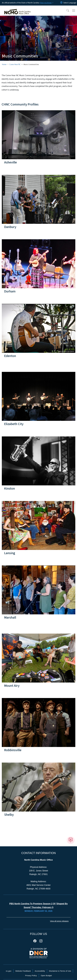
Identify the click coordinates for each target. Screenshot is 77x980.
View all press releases (59, 921)
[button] (66, 11)
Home (4, 64)
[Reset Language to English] (61, 3)
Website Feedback (23, 971)
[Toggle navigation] (74, 11)
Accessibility (40, 971)
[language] (70, 3)
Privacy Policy (31, 976)
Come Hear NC (15, 64)
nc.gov (9, 971)
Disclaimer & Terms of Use (60, 971)
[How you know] (47, 3)
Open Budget (46, 976)
